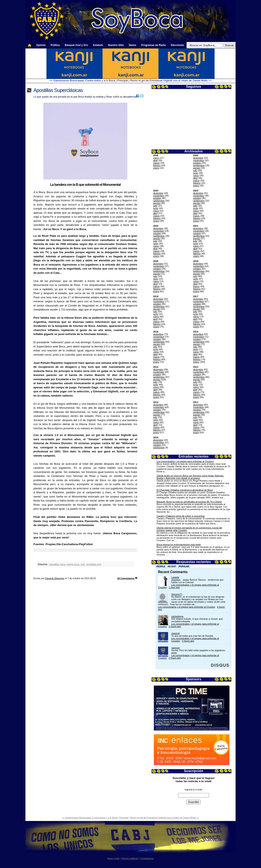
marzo (156, 163)
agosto (197, 168)
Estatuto (98, 45)
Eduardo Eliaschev (55, 578)
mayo (156, 158)
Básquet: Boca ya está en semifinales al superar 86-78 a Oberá (189, 502)
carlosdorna (177, 616)
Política (55, 45)
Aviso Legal (113, 858)
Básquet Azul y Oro (76, 45)
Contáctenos (147, 858)
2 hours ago (175, 626)
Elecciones (177, 45)
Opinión (41, 45)
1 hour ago (174, 587)
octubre (197, 163)
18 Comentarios (126, 578)
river (83, 564)
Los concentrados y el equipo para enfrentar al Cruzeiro (185, 461)
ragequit (175, 633)
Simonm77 (177, 594)
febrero (157, 165)
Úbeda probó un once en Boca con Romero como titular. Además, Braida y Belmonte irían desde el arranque (190, 477)
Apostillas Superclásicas (58, 90)
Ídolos (132, 45)
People (161, 566)
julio (195, 170)
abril (155, 160)
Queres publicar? (130, 858)
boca (63, 564)
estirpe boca (73, 564)
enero (156, 168)
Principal (123, 81)
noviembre (198, 160)
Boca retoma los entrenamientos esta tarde (179, 545)
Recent (172, 566)
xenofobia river (94, 564)
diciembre (198, 158)
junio (196, 173)
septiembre (199, 165)
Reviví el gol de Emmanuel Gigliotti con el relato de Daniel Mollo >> (171, 81)
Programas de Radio (154, 45)
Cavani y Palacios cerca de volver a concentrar (181, 516)
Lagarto (175, 577)
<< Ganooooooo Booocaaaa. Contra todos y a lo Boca (82, 81)
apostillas (54, 564)
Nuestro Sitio (116, 45)
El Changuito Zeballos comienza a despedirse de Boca (185, 490)
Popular (184, 566)
